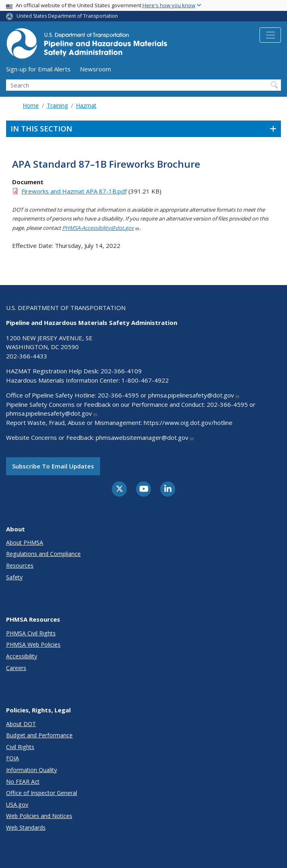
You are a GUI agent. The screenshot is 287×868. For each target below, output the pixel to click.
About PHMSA (25, 542)
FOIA (13, 758)
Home (31, 105)
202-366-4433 (27, 356)
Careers (16, 668)
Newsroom (95, 69)
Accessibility (22, 656)
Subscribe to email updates (53, 466)
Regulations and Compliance (43, 554)
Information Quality (31, 770)
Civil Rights (20, 747)
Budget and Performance (39, 735)
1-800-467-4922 (145, 380)
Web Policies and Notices (39, 816)
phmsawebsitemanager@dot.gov (145, 437)
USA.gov (17, 805)
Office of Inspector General (42, 793)
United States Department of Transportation (67, 16)
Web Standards (26, 827)
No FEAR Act (23, 782)
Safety (14, 577)
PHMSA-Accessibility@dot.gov (101, 228)
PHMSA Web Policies (33, 644)
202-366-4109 (121, 371)
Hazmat (86, 105)
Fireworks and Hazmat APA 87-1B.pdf (74, 191)
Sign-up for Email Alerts (38, 69)
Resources (20, 565)
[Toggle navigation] (270, 35)
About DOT (21, 724)
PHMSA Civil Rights (31, 633)
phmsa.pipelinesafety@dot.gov (194, 395)
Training (57, 105)
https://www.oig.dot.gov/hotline (188, 423)
